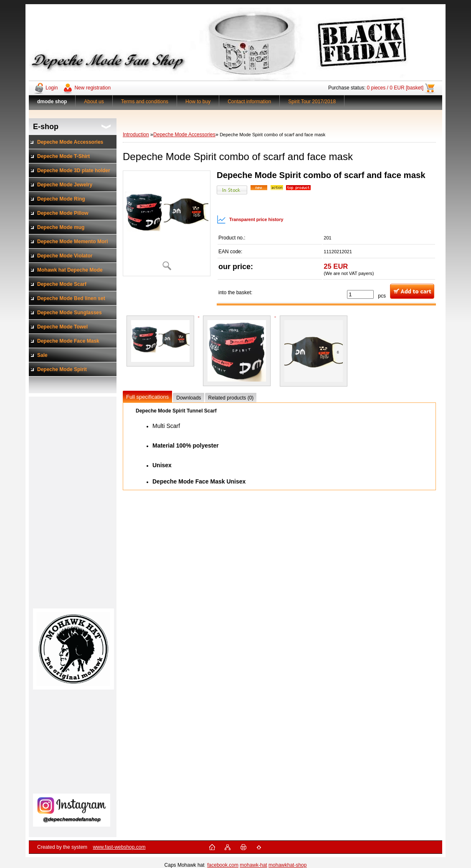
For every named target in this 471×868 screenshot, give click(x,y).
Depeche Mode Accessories (184, 135)
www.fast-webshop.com (119, 847)
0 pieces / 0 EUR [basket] (395, 88)
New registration (92, 88)
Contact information (249, 102)
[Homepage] (52, 102)
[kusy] (360, 294)
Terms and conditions (145, 102)
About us (94, 102)
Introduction (136, 135)
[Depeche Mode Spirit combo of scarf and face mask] (167, 223)
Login (52, 88)
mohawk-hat (253, 865)
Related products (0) (231, 398)
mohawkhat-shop (287, 865)
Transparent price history (250, 219)
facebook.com (223, 865)
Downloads (189, 398)
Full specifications (147, 397)
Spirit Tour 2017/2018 (312, 102)
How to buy (198, 102)
